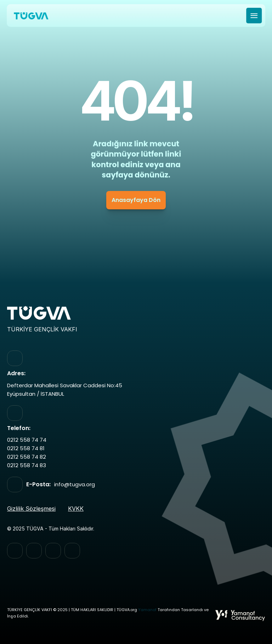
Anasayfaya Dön (136, 200)
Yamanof (147, 610)
